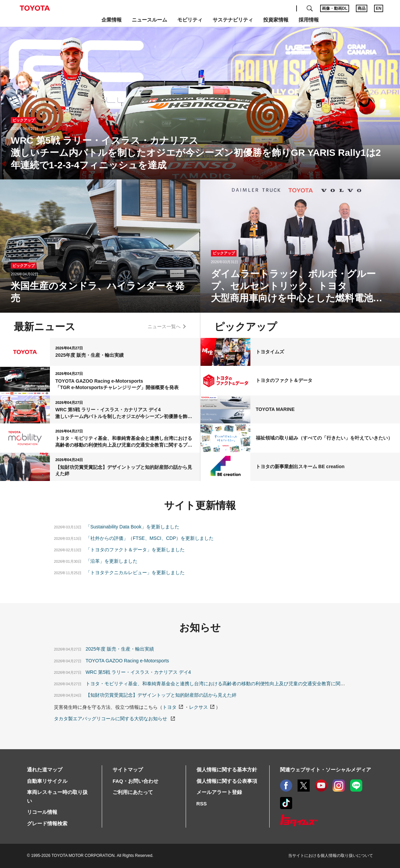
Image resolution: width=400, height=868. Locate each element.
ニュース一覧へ (164, 326)
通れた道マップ (45, 770)
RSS (202, 804)
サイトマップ (128, 770)
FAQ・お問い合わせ (135, 781)
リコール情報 (42, 812)
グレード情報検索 (47, 823)
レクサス (198, 707)
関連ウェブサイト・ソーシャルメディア (326, 770)
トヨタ (170, 707)
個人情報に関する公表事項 (227, 781)
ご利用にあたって (133, 792)
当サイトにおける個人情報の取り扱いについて (331, 856)
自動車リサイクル (47, 781)
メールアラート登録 (219, 792)
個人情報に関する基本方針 (227, 770)
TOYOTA (35, 8)
